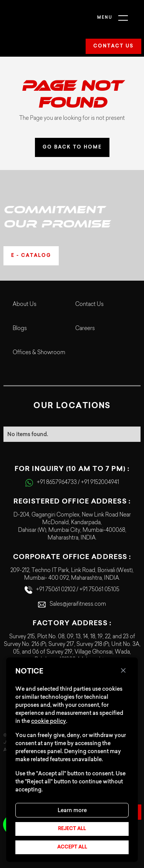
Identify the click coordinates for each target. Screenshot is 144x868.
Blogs (20, 329)
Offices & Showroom (39, 353)
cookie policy (49, 721)
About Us (25, 305)
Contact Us (89, 305)
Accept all (72, 847)
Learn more (72, 810)
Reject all (72, 829)
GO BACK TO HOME (72, 147)
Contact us (113, 46)
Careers (85, 329)
